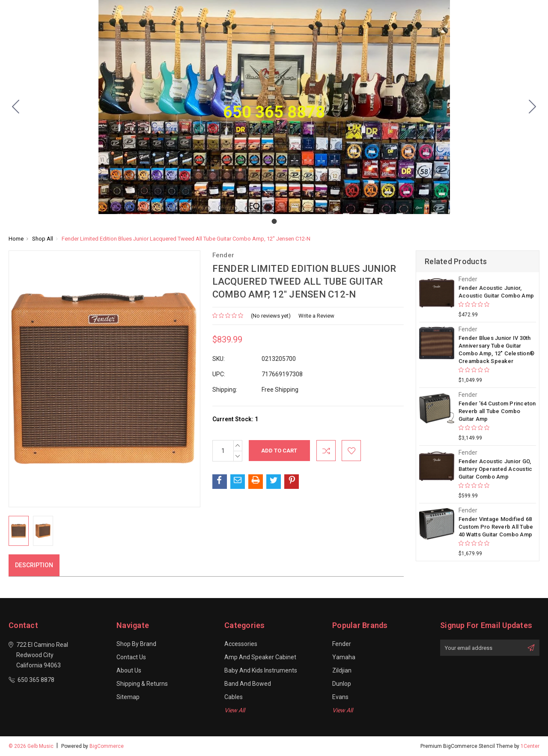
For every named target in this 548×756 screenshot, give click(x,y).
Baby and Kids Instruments (261, 670)
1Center (530, 746)
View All (235, 710)
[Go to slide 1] (16, 107)
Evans (340, 697)
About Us (129, 670)
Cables (234, 697)
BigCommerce (107, 746)
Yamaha (344, 657)
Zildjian (342, 670)
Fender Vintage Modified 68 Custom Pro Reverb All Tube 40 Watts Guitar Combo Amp (496, 527)
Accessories (241, 644)
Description (34, 565)
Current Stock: (235, 419)
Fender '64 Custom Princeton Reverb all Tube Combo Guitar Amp (497, 411)
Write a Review (316, 316)
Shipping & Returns (142, 684)
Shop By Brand (136, 644)
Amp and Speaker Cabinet (260, 657)
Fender (342, 644)
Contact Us (131, 657)
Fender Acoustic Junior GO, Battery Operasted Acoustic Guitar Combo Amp (496, 469)
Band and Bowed (248, 684)
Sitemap (128, 697)
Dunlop (342, 684)
